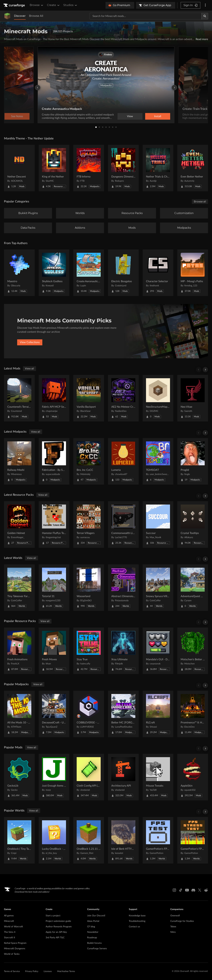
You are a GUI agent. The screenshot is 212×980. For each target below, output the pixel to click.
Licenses (48, 971)
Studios (70, 5)
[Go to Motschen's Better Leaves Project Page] (193, 651)
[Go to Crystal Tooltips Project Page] (193, 524)
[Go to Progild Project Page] (193, 461)
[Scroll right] (205, 370)
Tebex (173, 927)
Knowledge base (137, 916)
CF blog (91, 927)
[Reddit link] (206, 890)
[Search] (205, 16)
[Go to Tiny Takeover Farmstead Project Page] (19, 588)
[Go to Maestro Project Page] (19, 273)
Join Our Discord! (96, 916)
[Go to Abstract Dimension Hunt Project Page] (123, 588)
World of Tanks (12, 954)
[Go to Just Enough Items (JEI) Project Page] (54, 777)
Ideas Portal (93, 921)
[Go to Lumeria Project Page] (123, 461)
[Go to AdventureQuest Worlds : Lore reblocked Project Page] (193, 588)
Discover (20, 16)
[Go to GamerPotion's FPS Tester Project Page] (158, 840)
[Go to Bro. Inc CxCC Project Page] (89, 461)
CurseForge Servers (97, 949)
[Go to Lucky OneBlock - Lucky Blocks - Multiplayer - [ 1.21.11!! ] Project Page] (54, 840)
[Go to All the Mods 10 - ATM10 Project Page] (19, 714)
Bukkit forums (94, 943)
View (130, 116)
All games (9, 916)
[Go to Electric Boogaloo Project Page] (123, 273)
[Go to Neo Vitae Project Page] (193, 398)
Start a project (53, 916)
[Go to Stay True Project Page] (89, 651)
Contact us (134, 927)
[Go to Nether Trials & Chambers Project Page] (158, 168)
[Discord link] (193, 890)
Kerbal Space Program (15, 943)
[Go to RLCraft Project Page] (158, 714)
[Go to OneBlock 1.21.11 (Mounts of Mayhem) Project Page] (89, 840)
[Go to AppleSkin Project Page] (193, 777)
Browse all (200, 202)
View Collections (30, 342)
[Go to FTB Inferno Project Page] (89, 168)
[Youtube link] (187, 890)
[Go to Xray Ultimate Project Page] (123, 651)
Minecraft (9, 921)
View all (29, 369)
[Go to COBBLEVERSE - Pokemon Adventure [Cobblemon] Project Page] (89, 714)
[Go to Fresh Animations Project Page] (19, 651)
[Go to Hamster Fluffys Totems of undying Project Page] (54, 524)
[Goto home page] (14, 5)
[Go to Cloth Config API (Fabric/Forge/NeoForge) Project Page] (89, 777)
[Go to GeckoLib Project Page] (19, 777)
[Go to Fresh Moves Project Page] (54, 651)
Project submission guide (58, 921)
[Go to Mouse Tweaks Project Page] (158, 777)
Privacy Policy (32, 971)
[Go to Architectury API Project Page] (123, 777)
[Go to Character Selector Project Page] (158, 273)
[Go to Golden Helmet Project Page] (19, 524)
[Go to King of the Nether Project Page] (54, 168)
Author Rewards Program (59, 927)
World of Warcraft (13, 927)
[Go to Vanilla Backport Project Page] (89, 398)
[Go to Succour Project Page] (158, 524)
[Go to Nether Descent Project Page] (19, 168)
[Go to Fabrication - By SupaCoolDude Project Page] (54, 461)
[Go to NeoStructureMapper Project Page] (158, 398)
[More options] (205, 5)
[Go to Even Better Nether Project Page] (193, 168)
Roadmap (92, 938)
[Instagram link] (174, 890)
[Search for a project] (146, 16)
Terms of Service (12, 971)
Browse (37, 5)
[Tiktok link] (181, 890)
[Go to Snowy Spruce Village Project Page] (158, 588)
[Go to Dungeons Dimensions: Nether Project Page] (123, 168)
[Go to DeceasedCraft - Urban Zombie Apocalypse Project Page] (54, 714)
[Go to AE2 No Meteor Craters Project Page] (123, 398)
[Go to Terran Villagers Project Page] (89, 524)
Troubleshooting (137, 921)
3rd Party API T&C (55, 938)
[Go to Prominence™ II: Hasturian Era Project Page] (193, 714)
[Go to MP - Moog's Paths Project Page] (193, 273)
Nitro (173, 932)
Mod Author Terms (66, 971)
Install (158, 116)
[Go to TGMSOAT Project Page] (158, 461)
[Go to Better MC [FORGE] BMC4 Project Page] (123, 714)
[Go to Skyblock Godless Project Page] (54, 273)
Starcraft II (9, 938)
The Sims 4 (10, 932)
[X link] (200, 890)
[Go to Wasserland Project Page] (89, 588)
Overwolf (175, 916)
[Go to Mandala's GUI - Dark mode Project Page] (158, 651)
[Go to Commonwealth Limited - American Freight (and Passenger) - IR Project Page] (123, 524)
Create (53, 5)
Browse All (36, 16)
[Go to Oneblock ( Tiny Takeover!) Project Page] (19, 840)
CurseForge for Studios (182, 921)
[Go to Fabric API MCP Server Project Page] (54, 398)
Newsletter (93, 932)
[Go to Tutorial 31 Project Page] (54, 588)
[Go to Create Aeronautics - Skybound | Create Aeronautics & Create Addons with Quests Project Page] (89, 273)
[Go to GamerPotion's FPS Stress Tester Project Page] (193, 840)
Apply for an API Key (56, 932)
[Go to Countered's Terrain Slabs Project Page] (19, 398)
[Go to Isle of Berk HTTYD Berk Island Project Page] (123, 840)
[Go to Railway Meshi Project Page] (19, 461)
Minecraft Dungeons (15, 949)
